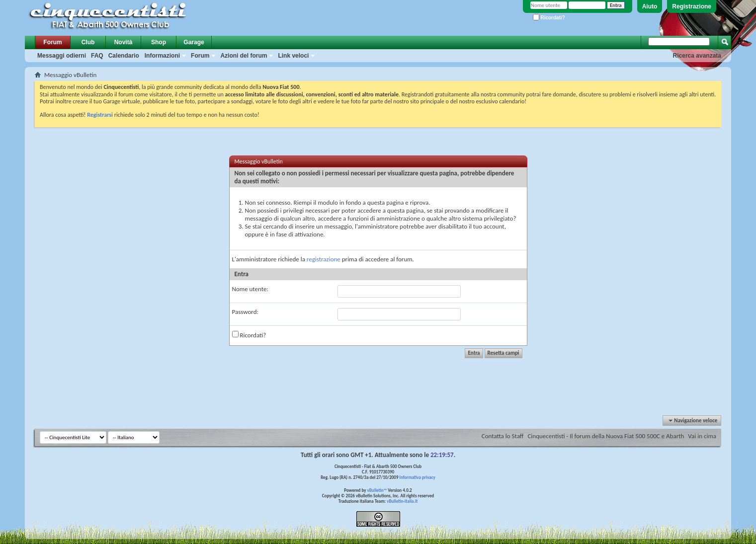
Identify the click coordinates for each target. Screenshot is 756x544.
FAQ (97, 56)
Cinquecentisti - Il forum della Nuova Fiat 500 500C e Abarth (606, 436)
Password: (245, 312)
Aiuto (650, 6)
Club (88, 42)
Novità (124, 42)
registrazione (324, 259)
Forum (52, 42)
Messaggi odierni (62, 56)
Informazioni (162, 56)
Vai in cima (702, 436)
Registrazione (692, 6)
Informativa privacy (417, 477)
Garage (194, 42)
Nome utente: (250, 289)
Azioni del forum (244, 56)
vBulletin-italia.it (402, 501)
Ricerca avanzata (697, 56)
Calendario (124, 56)
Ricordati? (549, 18)
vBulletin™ (377, 490)
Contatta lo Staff (503, 436)
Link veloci (293, 56)
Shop (159, 42)
